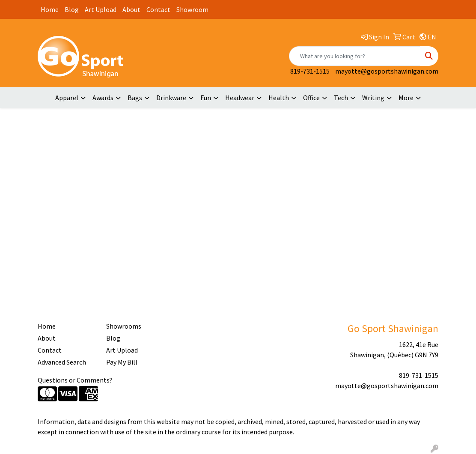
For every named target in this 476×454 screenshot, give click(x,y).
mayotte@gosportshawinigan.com (387, 71)
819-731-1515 (310, 71)
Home (50, 9)
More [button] (406, 98)
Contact (158, 9)
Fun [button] (206, 98)
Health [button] (279, 98)
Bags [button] (135, 98)
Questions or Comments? (75, 380)
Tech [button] (341, 98)
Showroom (192, 9)
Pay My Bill (122, 362)
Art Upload (101, 9)
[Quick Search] (355, 56)
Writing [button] (373, 98)
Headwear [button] (240, 98)
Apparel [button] (67, 98)
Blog (72, 9)
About (131, 9)
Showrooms (124, 326)
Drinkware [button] (171, 98)
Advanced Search (62, 362)
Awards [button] (103, 98)
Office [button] (311, 98)
